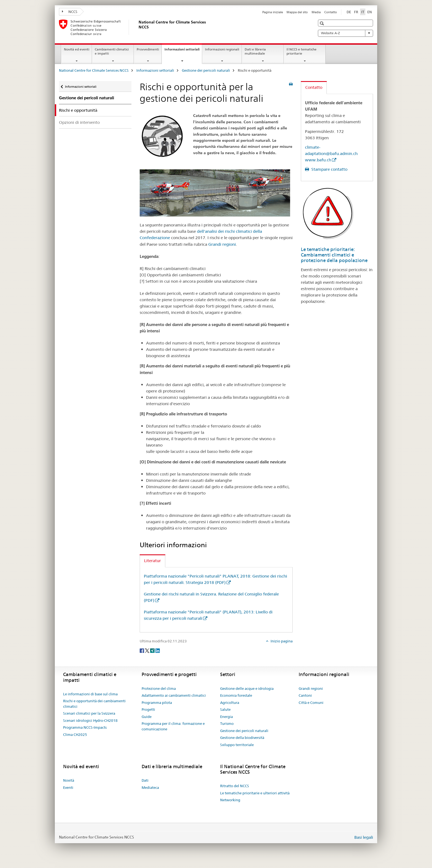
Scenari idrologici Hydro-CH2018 (90, 720)
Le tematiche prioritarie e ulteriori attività (255, 793)
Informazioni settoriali (183, 51)
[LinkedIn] (158, 650)
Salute (225, 709)
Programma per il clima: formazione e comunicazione (173, 726)
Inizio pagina (281, 641)
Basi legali (364, 837)
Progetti (148, 709)
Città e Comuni (311, 703)
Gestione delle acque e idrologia (247, 688)
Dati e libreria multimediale (255, 51)
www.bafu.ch (318, 160)
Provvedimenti (148, 49)
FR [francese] (356, 12)
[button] (322, 23)
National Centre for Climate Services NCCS (94, 70)
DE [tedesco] (349, 12)
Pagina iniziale (273, 12)
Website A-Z (345, 33)
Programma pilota (157, 703)
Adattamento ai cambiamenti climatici (174, 695)
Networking (230, 800)
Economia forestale (236, 695)
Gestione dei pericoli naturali (206, 70)
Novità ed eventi (77, 49)
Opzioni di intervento (79, 122)
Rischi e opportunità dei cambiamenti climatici (94, 704)
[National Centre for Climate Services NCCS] (137, 27)
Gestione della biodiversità (242, 738)
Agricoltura (230, 703)
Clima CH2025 (75, 735)
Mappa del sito (297, 12)
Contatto (331, 12)
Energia (226, 717)
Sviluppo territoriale (237, 745)
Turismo (227, 723)
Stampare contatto (329, 169)
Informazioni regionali (222, 49)
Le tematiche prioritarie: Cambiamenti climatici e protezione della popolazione (334, 255)
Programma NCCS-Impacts (85, 727)
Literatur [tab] (152, 561)
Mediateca (150, 787)
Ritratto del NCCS (235, 786)
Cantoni (305, 695)
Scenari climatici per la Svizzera (89, 713)
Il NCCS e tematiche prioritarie (302, 51)
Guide (147, 717)
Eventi (68, 787)
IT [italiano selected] (363, 12)
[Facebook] (142, 650)
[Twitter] (148, 650)
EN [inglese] (370, 12)
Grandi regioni (222, 244)
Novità (69, 780)
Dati (145, 780)
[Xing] (153, 650)
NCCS (70, 12)
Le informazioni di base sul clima (90, 694)
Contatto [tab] (314, 87)
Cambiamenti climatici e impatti (112, 51)
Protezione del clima (159, 688)
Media (316, 12)
